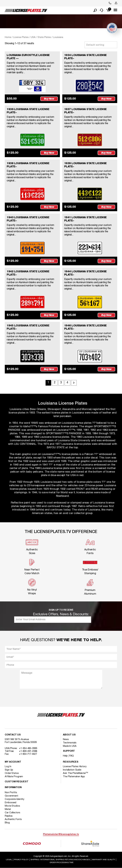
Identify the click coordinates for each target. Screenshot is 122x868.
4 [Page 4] (67, 383)
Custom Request (17, 782)
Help (65, 756)
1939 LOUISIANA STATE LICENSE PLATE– (85, 165)
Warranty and (103, 860)
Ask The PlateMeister (75, 773)
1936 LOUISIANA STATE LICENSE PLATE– (28, 111)
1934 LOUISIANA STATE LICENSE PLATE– (85, 57)
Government (11, 796)
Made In (70, 746)
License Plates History (75, 767)
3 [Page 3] (61, 383)
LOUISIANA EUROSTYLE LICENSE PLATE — (28, 57)
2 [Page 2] (55, 383)
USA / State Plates (41, 37)
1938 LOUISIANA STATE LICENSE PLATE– (28, 165)
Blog (7, 823)
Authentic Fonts (13, 819)
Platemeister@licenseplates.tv (61, 834)
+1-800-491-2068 (28, 751)
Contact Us (13, 735)
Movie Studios (12, 806)
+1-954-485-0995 (28, 748)
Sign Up (9, 770)
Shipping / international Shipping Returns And (60, 860)
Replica (9, 816)
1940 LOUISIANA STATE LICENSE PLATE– (28, 219)
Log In (8, 767)
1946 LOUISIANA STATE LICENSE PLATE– (85, 327)
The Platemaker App (74, 777)
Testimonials (70, 743)
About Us (69, 735)
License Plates (21, 37)
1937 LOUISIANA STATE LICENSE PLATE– (85, 111)
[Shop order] (101, 45)
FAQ (72, 756)
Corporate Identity (15, 799)
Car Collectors (13, 813)
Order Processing (61, 862)
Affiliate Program (14, 777)
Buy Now (49, 99)
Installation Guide (72, 770)
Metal (8, 809)
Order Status (12, 773)
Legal (9, 860)
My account (13, 762)
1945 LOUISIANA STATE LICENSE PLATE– (28, 327)
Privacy (21, 860)
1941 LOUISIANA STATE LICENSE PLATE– (85, 219)
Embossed (11, 803)
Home (8, 37)
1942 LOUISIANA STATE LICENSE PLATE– (28, 273)
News (66, 739)
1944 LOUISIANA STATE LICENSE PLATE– (85, 273)
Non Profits (11, 793)
